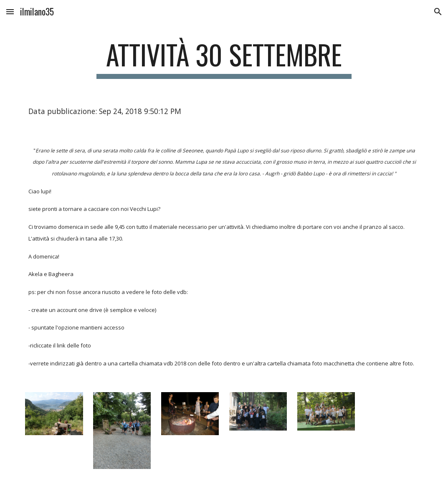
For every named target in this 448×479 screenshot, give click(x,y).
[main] (224, 59)
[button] (10, 11)
